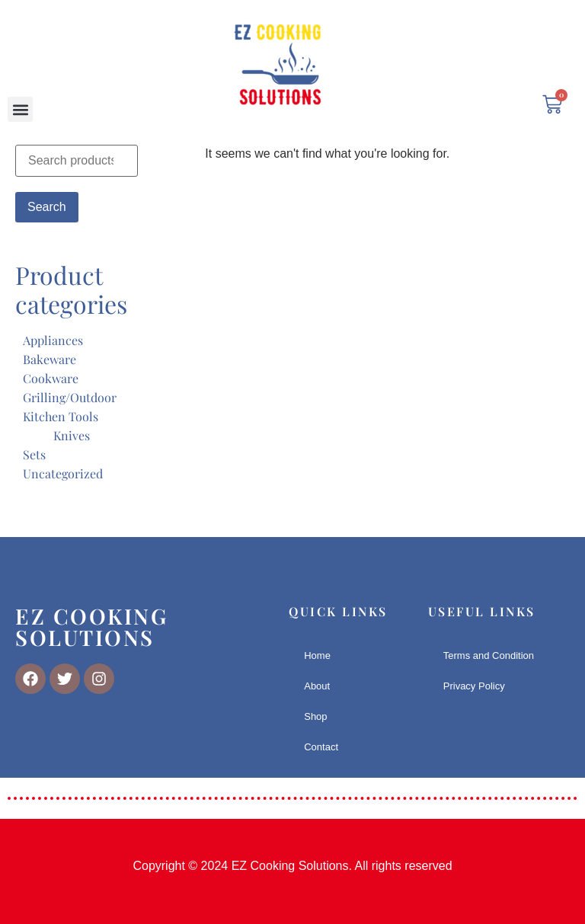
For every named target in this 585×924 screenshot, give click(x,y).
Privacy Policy (474, 686)
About (317, 686)
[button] (20, 109)
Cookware (51, 378)
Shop (315, 716)
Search (47, 207)
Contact (321, 747)
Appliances (53, 340)
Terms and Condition (489, 655)
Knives (72, 435)
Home (317, 655)
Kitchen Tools (61, 416)
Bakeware (50, 359)
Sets (34, 454)
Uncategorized (63, 473)
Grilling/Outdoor (70, 397)
